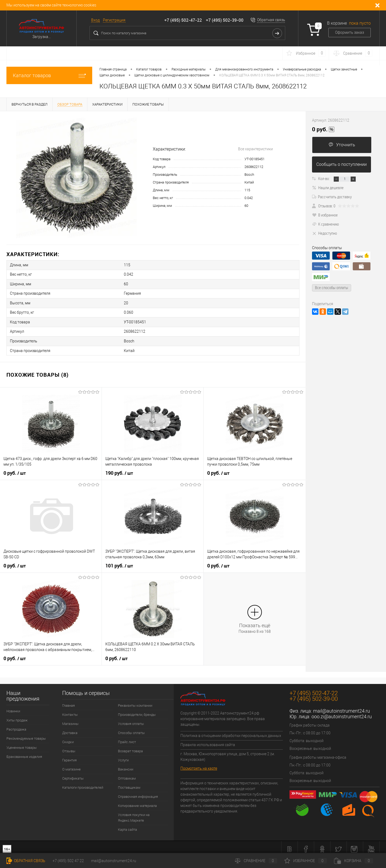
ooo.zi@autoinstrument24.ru (342, 712)
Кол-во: (324, 178)
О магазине (71, 765)
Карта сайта (127, 826)
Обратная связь (271, 20)
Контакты (70, 711)
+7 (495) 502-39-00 (225, 20)
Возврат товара (130, 747)
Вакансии (126, 765)
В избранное (325, 215)
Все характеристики (255, 149)
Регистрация (114, 20)
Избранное (306, 861)
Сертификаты (73, 774)
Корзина (354, 861)
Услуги (123, 756)
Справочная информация (138, 793)
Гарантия (69, 756)
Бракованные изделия (24, 753)
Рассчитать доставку (332, 197)
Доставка (70, 729)
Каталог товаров (49, 75)
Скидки (68, 738)
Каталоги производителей (83, 783)
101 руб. (119, 562)
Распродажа (16, 725)
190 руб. (119, 469)
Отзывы (69, 747)
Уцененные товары (22, 744)
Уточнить (342, 145)
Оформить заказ (350, 32)
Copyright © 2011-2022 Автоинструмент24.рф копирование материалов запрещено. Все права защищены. (223, 715)
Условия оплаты (131, 720)
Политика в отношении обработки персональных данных (231, 732)
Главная (68, 701)
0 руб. (15, 469)
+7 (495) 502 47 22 (68, 861)
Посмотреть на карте (199, 764)
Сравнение (256, 861)
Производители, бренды (137, 711)
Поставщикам (129, 783)
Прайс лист (127, 738)
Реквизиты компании (135, 701)
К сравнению (325, 224)
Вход (95, 20)
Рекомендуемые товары (26, 734)
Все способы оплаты (332, 287)
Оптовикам (127, 774)
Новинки (13, 707)
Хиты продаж (17, 716)
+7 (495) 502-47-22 (183, 20)
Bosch (249, 175)
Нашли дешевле (328, 188)
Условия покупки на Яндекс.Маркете (134, 814)
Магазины (70, 720)
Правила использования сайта (208, 741)
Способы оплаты (131, 729)
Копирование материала (137, 802)
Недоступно (324, 233)
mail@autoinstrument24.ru (342, 707)
